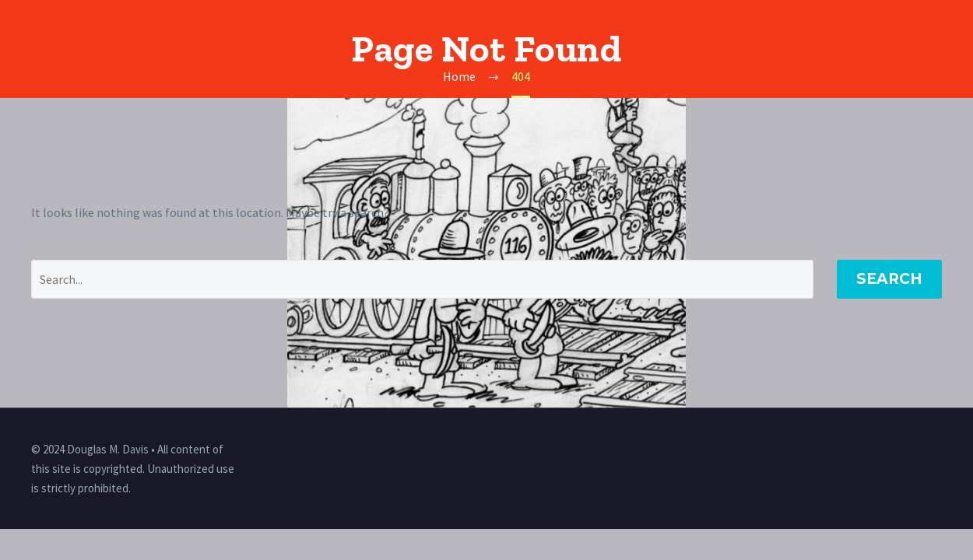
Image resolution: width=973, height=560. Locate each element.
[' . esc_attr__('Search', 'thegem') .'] (422, 279)
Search (889, 279)
